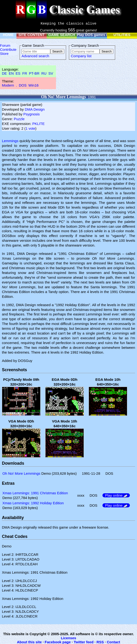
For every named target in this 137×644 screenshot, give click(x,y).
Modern (8, 85)
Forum (5, 45)
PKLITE (39, 124)
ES (18, 73)
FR (25, 73)
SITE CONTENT (31, 35)
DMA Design (35, 109)
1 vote (30, 128)
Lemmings (10, 141)
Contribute (8, 49)
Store (4, 54)
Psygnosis (31, 114)
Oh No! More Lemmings (21, 473)
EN (11, 73)
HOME (8, 35)
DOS (23, 85)
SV (51, 73)
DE (4, 73)
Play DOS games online (97, 35)
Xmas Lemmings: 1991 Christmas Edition (35, 493)
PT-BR (34, 73)
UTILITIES (122, 35)
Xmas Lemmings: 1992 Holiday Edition (33, 503)
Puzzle (19, 119)
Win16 (33, 85)
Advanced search (35, 56)
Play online (116, 495)
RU (44, 73)
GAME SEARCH (62, 35)
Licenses (68, 638)
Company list (81, 56)
